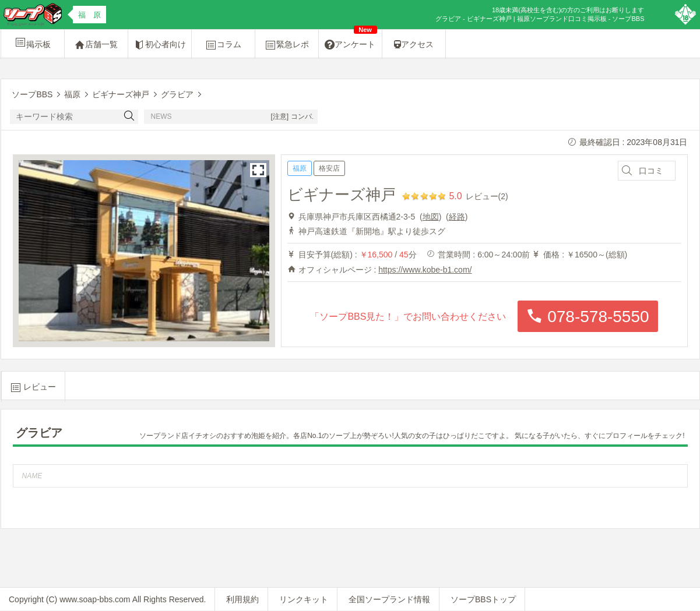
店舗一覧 (96, 45)
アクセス (414, 44)
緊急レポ (287, 45)
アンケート (351, 40)
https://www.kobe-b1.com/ (425, 270)
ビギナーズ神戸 (342, 195)
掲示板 (33, 43)
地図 (431, 217)
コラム (223, 45)
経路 (457, 217)
